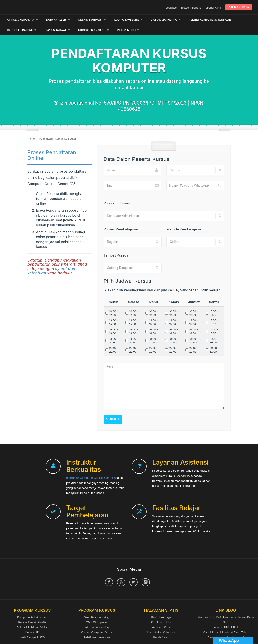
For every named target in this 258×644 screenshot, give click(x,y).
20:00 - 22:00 (114, 339)
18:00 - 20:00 (114, 330)
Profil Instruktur (161, 612)
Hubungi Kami (212, 8)
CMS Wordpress (97, 612)
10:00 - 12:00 (114, 303)
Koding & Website (128, 20)
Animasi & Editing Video (32, 617)
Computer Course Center (44, 7)
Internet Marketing (97, 617)
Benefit (197, 8)
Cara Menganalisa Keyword (226, 627)
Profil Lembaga (161, 607)
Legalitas (171, 8)
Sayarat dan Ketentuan (161, 622)
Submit (113, 409)
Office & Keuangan (23, 20)
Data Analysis (58, 20)
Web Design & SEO (32, 627)
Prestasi (184, 8)
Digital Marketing (166, 20)
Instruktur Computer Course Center (90, 467)
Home (31, 128)
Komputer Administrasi (32, 607)
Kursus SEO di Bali (226, 617)
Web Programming (97, 607)
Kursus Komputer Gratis (97, 622)
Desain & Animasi (92, 20)
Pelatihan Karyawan (97, 627)
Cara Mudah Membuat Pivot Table (226, 622)
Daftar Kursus (239, 7)
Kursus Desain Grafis (32, 612)
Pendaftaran (161, 627)
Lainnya (196, 20)
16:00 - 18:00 (114, 321)
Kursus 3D (32, 622)
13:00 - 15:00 (114, 312)
